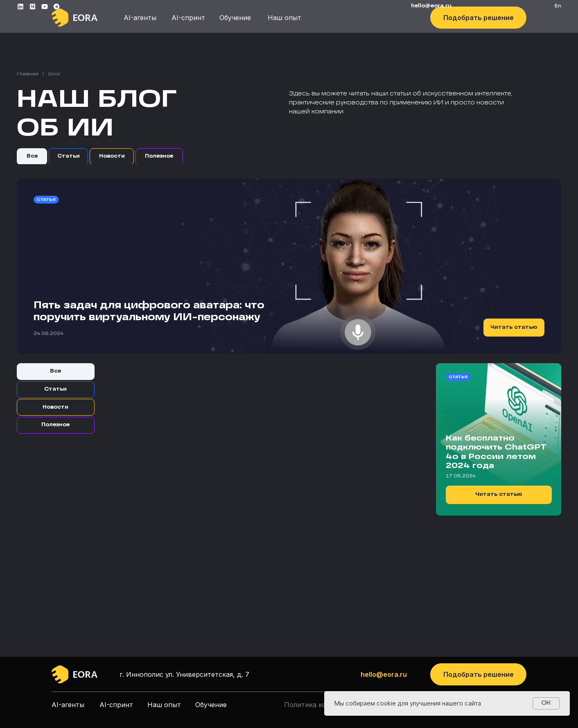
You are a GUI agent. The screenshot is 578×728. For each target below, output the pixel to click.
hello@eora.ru (384, 674)
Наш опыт (284, 18)
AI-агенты (140, 18)
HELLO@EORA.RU (431, 6)
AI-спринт (188, 18)
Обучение (235, 18)
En (558, 6)
